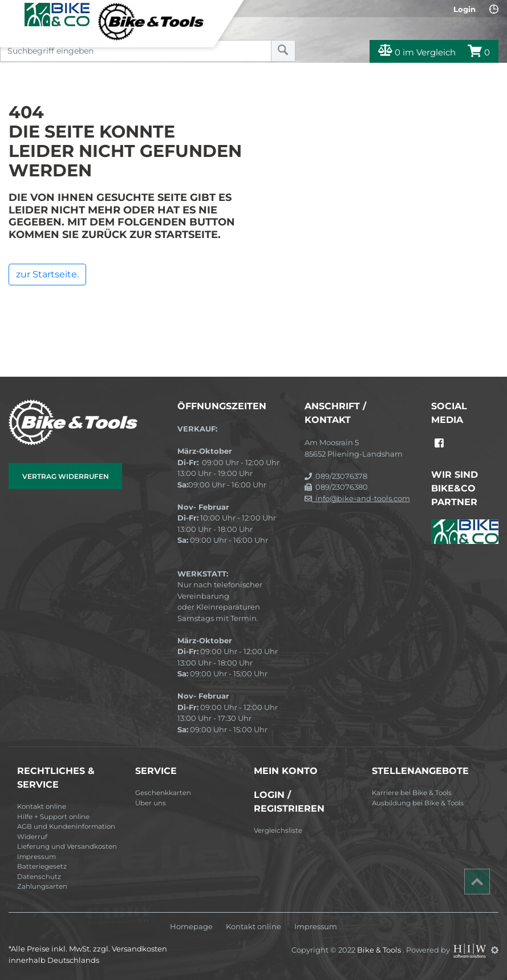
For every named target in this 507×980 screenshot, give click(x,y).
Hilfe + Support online (53, 817)
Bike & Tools (380, 950)
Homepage (191, 927)
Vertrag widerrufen (66, 476)
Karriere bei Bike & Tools (412, 793)
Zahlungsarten (42, 886)
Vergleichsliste (278, 830)
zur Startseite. (47, 274)
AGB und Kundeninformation (66, 826)
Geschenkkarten (163, 793)
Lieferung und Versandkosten (67, 846)
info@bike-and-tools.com (357, 498)
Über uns (151, 803)
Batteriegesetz (42, 866)
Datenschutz (39, 877)
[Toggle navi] (13, 12)
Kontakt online (42, 806)
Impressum (36, 857)
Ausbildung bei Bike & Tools (418, 803)
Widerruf (32, 837)
